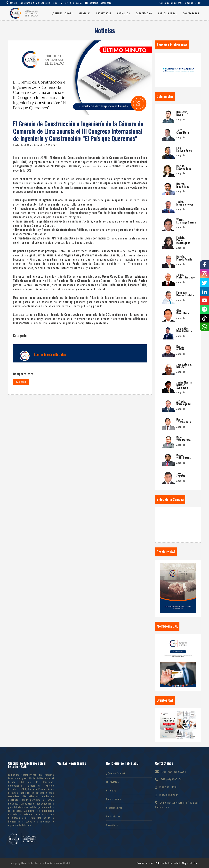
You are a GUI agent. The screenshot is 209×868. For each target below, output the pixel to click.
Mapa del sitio (190, 863)
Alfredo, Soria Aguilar (184, 403)
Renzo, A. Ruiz (180, 348)
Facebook (21, 382)
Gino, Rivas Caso (183, 312)
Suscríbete (112, 825)
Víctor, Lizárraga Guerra (186, 221)
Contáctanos (191, 13)
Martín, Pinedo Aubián (184, 258)
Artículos (124, 13)
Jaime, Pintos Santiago (185, 276)
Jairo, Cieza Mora (183, 131)
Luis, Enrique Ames (184, 149)
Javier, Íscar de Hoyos (185, 203)
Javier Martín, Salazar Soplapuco (184, 385)
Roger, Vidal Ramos (184, 457)
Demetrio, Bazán (182, 113)
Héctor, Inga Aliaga (183, 185)
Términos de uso (144, 863)
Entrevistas (104, 13)
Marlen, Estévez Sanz (184, 167)
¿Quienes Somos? (62, 13)
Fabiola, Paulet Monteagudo (183, 240)
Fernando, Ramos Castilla (185, 294)
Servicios (85, 13)
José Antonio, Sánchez (184, 366)
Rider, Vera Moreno (183, 439)
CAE (55, 145)
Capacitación (144, 13)
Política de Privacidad (168, 863)
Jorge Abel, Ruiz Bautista (184, 330)
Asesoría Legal (168, 13)
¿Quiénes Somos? (116, 773)
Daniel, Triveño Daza (184, 421)
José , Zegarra (181, 475)
